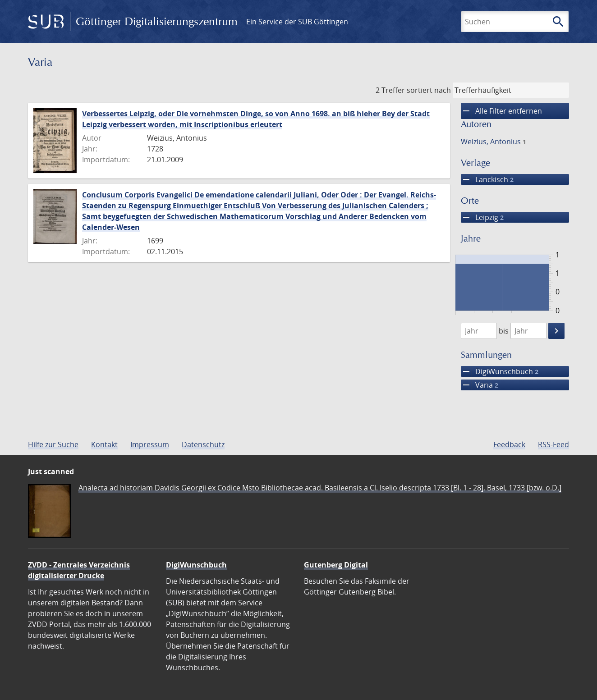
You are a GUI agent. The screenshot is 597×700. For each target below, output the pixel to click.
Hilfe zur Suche (53, 444)
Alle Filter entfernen (501, 111)
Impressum (150, 444)
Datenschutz (203, 444)
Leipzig (482, 217)
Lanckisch (487, 179)
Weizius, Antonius (494, 142)
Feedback (509, 444)
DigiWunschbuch (500, 371)
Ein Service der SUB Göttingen (297, 22)
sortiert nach (429, 90)
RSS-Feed (553, 444)
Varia (480, 385)
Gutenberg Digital (336, 565)
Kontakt (104, 444)
